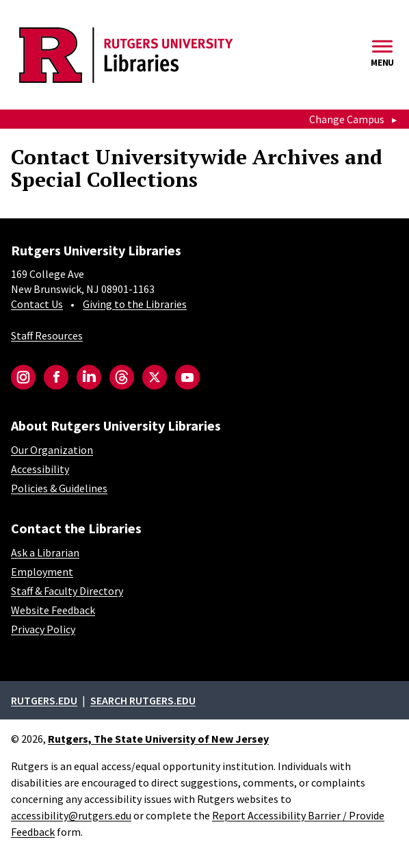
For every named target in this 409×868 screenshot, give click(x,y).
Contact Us (37, 304)
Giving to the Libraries (135, 304)
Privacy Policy (43, 629)
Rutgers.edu (44, 700)
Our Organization (52, 450)
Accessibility (40, 469)
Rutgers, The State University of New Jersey (158, 739)
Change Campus (347, 119)
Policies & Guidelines (59, 488)
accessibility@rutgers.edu (71, 815)
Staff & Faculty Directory (67, 591)
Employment (42, 572)
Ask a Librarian (45, 552)
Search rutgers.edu (143, 700)
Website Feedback (53, 610)
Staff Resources (47, 335)
